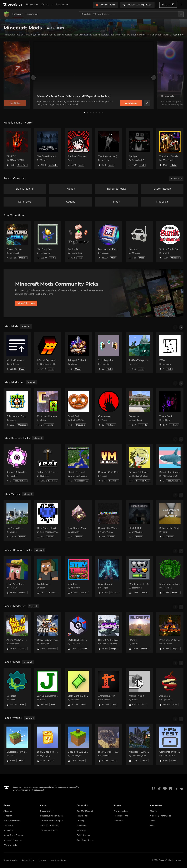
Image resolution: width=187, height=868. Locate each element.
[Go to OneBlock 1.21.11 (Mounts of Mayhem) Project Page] (78, 744)
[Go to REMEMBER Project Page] (139, 520)
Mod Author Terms (58, 860)
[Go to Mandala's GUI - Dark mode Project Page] (139, 576)
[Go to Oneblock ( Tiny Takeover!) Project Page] (17, 744)
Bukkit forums (83, 835)
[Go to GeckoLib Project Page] (17, 688)
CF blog (80, 821)
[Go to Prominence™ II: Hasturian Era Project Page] (170, 632)
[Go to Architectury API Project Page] (109, 688)
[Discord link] (171, 788)
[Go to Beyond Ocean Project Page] (17, 242)
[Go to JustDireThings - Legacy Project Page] (139, 353)
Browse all (176, 179)
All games (8, 811)
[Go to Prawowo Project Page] (139, 409)
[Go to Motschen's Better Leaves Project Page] (170, 576)
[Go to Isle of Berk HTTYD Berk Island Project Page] (109, 744)
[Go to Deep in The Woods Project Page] (109, 520)
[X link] (176, 788)
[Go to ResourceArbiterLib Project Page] (17, 465)
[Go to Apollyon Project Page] (139, 149)
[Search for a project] (128, 14)
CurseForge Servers (86, 840)
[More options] (181, 5)
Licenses (42, 860)
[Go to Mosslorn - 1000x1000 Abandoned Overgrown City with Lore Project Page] (139, 744)
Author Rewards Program (52, 821)
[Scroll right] (181, 327)
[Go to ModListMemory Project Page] (17, 353)
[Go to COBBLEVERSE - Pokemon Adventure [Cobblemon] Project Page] (78, 632)
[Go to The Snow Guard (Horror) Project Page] (109, 149)
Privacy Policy (28, 860)
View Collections (26, 303)
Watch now (131, 103)
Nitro (153, 826)
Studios (62, 5)
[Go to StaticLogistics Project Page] (109, 353)
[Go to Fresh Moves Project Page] (48, 576)
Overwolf (154, 811)
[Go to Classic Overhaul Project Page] (78, 465)
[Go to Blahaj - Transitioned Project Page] (170, 465)
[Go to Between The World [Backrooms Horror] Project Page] (170, 520)
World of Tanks (10, 845)
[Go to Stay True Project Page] (78, 576)
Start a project (47, 811)
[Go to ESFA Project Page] (170, 353)
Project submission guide (51, 816)
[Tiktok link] (159, 788)
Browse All (32, 14)
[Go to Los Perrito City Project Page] (17, 520)
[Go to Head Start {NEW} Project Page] (48, 520)
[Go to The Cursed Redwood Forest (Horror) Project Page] (48, 149)
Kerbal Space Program (13, 835)
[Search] (181, 14)
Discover (17, 14)
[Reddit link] (182, 788)
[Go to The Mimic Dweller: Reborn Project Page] (170, 149)
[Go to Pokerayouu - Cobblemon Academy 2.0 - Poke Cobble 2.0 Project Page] (17, 409)
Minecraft (8, 816)
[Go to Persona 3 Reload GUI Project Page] (139, 465)
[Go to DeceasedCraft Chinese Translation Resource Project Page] (109, 465)
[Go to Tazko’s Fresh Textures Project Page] (48, 465)
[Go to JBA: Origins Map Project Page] (78, 520)
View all (26, 326)
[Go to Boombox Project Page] (139, 242)
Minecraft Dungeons (13, 840)
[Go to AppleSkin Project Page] (170, 688)
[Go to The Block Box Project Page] (48, 242)
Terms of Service (11, 860)
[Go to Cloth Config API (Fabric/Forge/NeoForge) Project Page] (78, 688)
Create (47, 5)
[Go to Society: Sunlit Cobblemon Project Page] (170, 242)
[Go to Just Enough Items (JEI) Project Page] (48, 688)
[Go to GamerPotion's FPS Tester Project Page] (170, 744)
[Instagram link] (154, 788)
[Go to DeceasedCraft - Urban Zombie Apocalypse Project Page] (48, 632)
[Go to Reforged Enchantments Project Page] (78, 353)
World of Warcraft (12, 821)
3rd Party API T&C (49, 830)
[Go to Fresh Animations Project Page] (17, 576)
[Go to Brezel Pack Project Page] (78, 409)
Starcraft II (8, 830)
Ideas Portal (82, 816)
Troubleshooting (121, 816)
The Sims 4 (9, 826)
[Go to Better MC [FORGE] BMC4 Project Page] (109, 632)
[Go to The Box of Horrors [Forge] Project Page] (78, 149)
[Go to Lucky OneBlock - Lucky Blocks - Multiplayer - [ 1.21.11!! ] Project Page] (48, 744)
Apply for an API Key (50, 826)
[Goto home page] (13, 5)
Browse (32, 5)
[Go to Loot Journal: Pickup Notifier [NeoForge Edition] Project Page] (109, 242)
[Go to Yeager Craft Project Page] (170, 409)
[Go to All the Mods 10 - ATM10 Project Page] (17, 632)
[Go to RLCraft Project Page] (139, 632)
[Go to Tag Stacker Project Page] (78, 242)
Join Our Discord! (85, 811)
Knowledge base (121, 811)
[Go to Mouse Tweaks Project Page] (139, 688)
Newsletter (82, 826)
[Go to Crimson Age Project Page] (109, 409)
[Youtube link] (165, 788)
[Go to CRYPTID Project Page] (17, 149)
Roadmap (81, 830)
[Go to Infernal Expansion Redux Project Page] (48, 353)
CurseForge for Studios (161, 816)
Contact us (119, 821)
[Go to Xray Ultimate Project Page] (109, 576)
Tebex (153, 821)
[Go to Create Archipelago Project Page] (48, 409)
